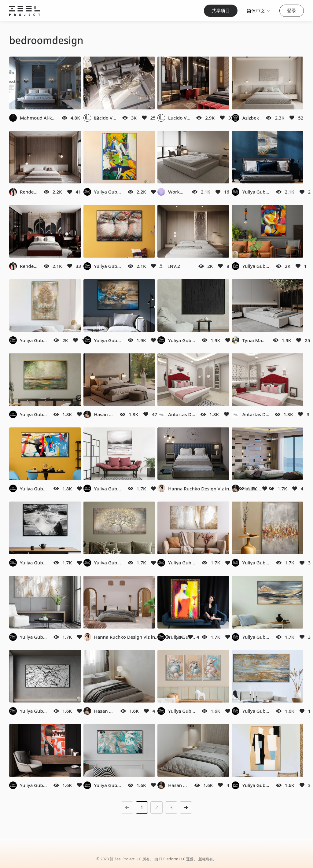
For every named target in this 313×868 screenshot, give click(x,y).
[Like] (144, 118)
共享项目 (221, 10)
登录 (292, 10)
